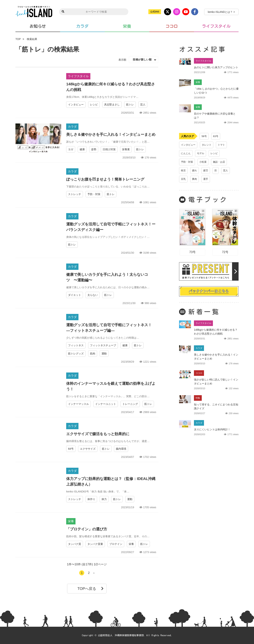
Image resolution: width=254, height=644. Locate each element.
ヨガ (71, 149)
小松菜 (204, 162)
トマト (224, 145)
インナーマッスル (78, 404)
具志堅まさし (112, 105)
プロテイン (116, 544)
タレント (208, 145)
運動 (104, 354)
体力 (104, 499)
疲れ (195, 171)
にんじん (186, 153)
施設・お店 (221, 162)
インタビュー (76, 105)
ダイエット (75, 295)
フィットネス (76, 345)
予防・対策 (94, 194)
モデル (202, 153)
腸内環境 (121, 449)
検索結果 (32, 39)
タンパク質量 (95, 544)
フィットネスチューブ (103, 345)
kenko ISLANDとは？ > (221, 12)
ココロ (172, 26)
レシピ (94, 105)
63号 (216, 136)
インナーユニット (106, 404)
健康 (82, 149)
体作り (91, 499)
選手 (207, 179)
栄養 (127, 26)
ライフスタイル (216, 26)
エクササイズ (88, 449)
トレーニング (130, 404)
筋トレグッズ (76, 354)
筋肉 (93, 354)
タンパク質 (75, 544)
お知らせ (38, 26)
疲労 (207, 171)
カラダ (82, 26)
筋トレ (130, 105)
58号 (204, 136)
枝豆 (184, 171)
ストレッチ (75, 194)
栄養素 (126, 149)
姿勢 (94, 149)
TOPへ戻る (91, 589)
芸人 (143, 105)
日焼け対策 (109, 149)
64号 (71, 449)
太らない (93, 295)
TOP (18, 39)
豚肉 (195, 179)
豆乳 (184, 179)
